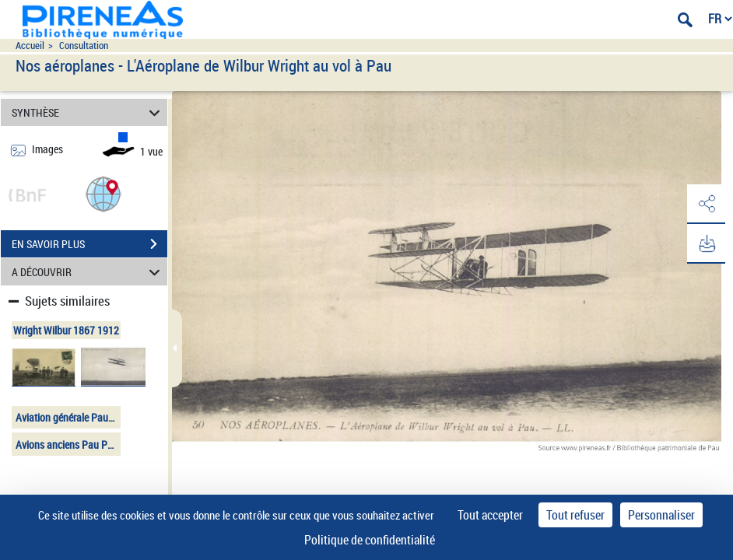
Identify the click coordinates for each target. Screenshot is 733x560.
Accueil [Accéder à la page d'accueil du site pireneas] (30, 45)
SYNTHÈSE (88, 112)
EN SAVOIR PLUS (89, 244)
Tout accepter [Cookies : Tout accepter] (490, 515)
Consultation (84, 45)
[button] (103, 193)
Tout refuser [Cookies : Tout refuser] (575, 515)
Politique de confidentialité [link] (370, 540)
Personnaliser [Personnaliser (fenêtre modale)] (661, 515)
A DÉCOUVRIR (88, 272)
